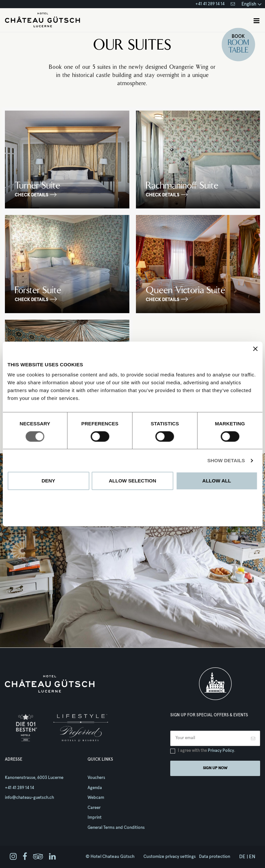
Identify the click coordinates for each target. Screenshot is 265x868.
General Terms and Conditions (116, 828)
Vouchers (96, 778)
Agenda (95, 788)
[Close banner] (255, 349)
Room (238, 43)
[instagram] (13, 857)
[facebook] (25, 857)
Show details (226, 460)
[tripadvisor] (38, 857)
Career (94, 808)
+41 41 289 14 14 (210, 4)
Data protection (215, 857)
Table (238, 51)
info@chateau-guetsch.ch (29, 798)
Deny (48, 481)
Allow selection (132, 481)
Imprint (95, 818)
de (242, 857)
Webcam (96, 798)
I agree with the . (206, 751)
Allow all (217, 481)
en (252, 857)
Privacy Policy (221, 751)
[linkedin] (52, 857)
